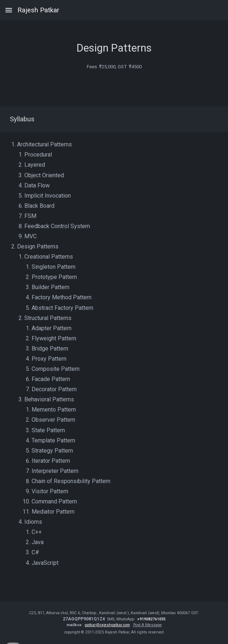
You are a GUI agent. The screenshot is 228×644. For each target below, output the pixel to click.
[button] (9, 10)
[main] (114, 43)
